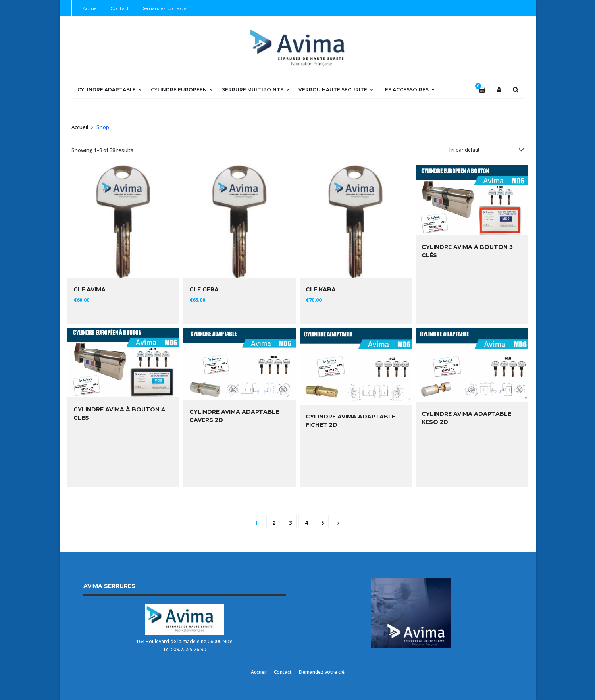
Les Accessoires (405, 90)
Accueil (91, 8)
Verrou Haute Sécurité (333, 90)
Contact (120, 8)
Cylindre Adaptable (107, 90)
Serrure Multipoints (253, 90)
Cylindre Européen (179, 90)
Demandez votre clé (163, 8)
